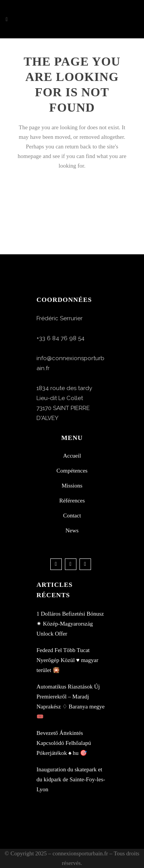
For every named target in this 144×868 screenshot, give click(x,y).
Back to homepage (72, 199)
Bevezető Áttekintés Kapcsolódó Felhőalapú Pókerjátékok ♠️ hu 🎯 (64, 743)
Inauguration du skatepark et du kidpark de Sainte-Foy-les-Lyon (71, 779)
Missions (72, 486)
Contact (72, 516)
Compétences (72, 471)
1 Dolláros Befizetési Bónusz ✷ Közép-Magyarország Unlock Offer (70, 624)
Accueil (72, 456)
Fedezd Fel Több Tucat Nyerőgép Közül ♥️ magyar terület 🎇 (67, 660)
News (72, 530)
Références (72, 501)
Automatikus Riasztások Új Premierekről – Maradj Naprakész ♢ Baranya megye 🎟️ (71, 702)
